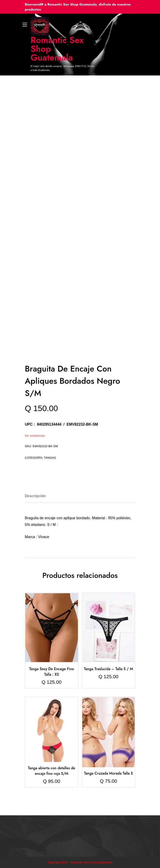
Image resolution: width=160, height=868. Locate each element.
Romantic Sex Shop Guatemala (57, 49)
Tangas (50, 458)
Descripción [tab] (35, 496)
